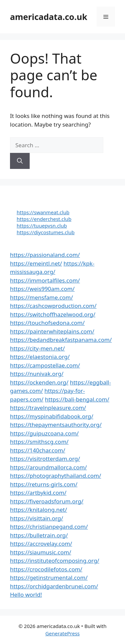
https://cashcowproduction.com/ (53, 306)
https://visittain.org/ (36, 518)
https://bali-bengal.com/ (77, 399)
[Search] (20, 161)
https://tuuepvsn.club (42, 226)
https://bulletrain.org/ (39, 535)
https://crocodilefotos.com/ (46, 569)
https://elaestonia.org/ (40, 357)
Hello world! (26, 595)
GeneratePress (62, 633)
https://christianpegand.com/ (49, 527)
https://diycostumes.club (46, 232)
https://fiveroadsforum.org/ (47, 501)
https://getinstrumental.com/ (49, 578)
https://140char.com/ (37, 450)
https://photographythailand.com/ (55, 476)
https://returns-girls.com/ (44, 484)
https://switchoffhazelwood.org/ (53, 314)
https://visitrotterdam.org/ (45, 459)
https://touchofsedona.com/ (47, 323)
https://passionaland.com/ (45, 255)
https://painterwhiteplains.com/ (52, 331)
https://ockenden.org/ (39, 382)
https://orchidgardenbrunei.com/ (54, 586)
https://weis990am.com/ (42, 289)
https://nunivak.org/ (37, 374)
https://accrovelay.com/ (41, 544)
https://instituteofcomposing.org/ (55, 561)
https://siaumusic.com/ (40, 552)
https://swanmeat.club (43, 212)
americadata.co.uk (49, 17)
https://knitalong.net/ (38, 510)
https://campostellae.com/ (45, 365)
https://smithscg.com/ (39, 442)
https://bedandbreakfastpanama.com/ (61, 340)
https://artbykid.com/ (38, 493)
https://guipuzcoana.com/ (44, 433)
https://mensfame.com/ (41, 297)
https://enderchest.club (44, 219)
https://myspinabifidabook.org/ (52, 416)
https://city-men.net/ (37, 348)
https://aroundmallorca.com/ (48, 467)
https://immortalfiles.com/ (45, 280)
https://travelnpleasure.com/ (48, 408)
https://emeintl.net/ (36, 263)
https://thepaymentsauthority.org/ (56, 425)
